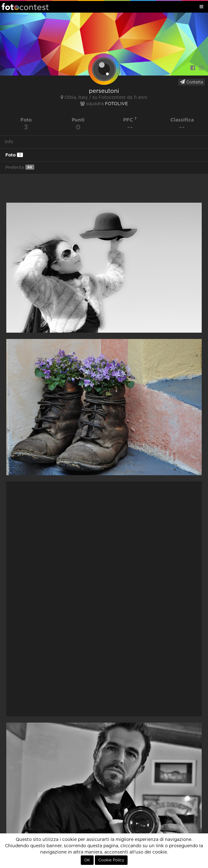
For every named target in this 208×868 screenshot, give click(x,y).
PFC (130, 120)
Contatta (192, 82)
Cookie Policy (111, 860)
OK (87, 860)
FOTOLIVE (116, 104)
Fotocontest (25, 7)
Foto (14, 155)
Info (9, 142)
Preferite (20, 167)
